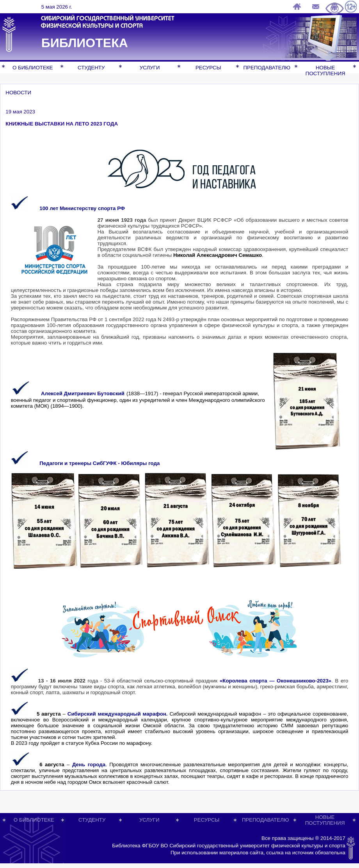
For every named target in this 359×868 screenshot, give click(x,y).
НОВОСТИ (18, 93)
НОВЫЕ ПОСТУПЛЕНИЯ (325, 71)
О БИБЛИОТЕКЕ (33, 68)
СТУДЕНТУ (91, 68)
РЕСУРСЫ (208, 68)
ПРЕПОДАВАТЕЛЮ (267, 68)
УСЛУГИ (150, 68)
